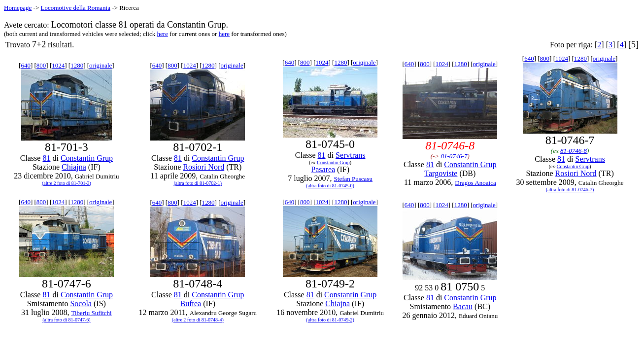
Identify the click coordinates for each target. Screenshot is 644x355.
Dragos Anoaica (475, 183)
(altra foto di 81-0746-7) (570, 190)
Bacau (463, 306)
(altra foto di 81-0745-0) (330, 186)
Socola (81, 303)
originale (101, 65)
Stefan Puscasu (353, 179)
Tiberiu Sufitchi (91, 313)
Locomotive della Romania (75, 8)
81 (46, 158)
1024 (58, 65)
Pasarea (323, 169)
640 (26, 65)
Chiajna (74, 167)
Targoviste (441, 173)
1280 (77, 65)
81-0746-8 (574, 151)
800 (41, 65)
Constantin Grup (87, 158)
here (162, 34)
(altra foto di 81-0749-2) (330, 320)
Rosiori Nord (203, 167)
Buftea (190, 303)
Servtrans (350, 155)
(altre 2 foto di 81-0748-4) (198, 320)
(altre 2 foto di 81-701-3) (67, 183)
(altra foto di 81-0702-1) (198, 183)
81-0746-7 (454, 156)
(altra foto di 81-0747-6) (66, 320)
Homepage (18, 8)
